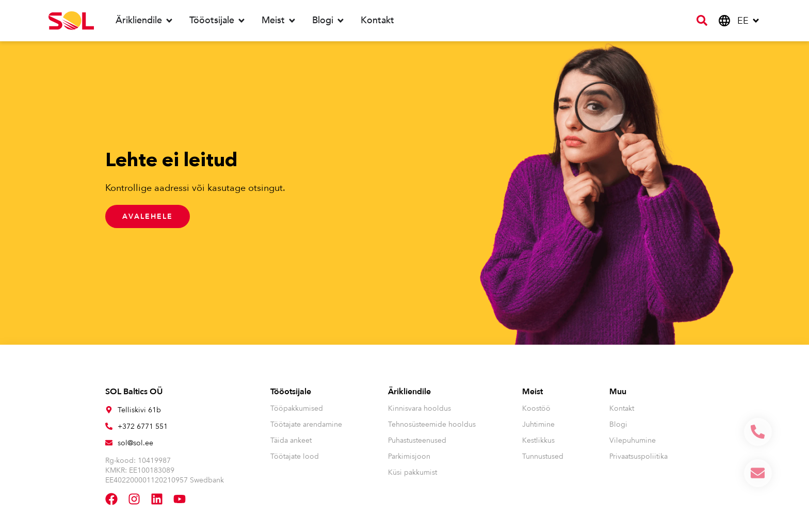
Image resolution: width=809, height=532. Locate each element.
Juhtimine (538, 424)
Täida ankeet (291, 440)
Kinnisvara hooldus (419, 408)
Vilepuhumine (633, 440)
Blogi (618, 424)
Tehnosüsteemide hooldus (432, 424)
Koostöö (536, 408)
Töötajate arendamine (306, 424)
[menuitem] (749, 21)
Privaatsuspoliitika (638, 456)
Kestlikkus (538, 440)
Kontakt (622, 408)
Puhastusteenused (417, 440)
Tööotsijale (291, 392)
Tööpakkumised (297, 408)
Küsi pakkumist (412, 472)
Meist (532, 392)
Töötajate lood (295, 456)
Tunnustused (543, 456)
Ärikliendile (409, 392)
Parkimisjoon (409, 456)
